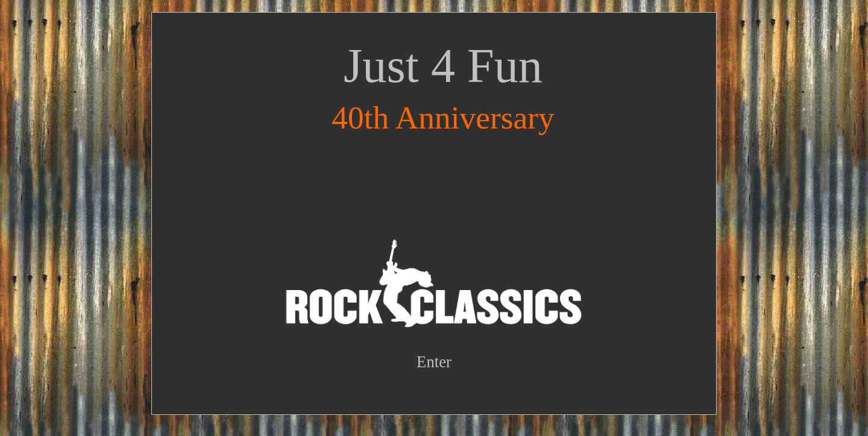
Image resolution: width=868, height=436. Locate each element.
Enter (434, 362)
